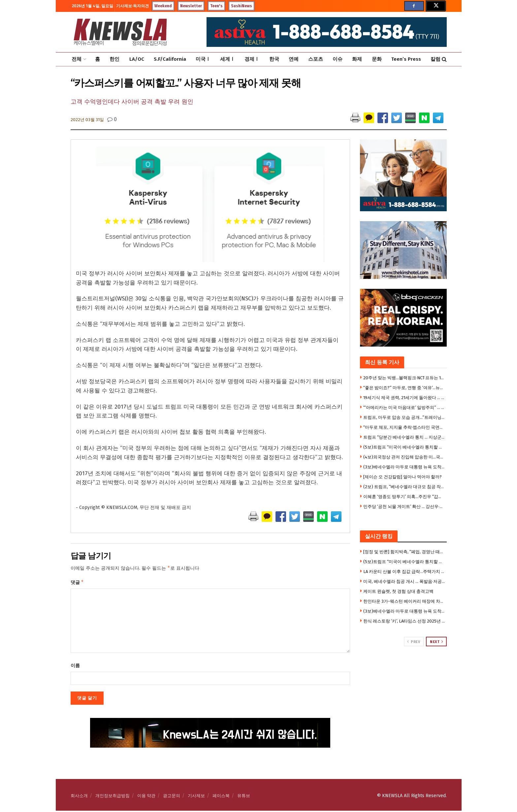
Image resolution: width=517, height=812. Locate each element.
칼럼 (436, 59)
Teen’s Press (406, 59)
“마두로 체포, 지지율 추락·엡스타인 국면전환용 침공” (404, 427)
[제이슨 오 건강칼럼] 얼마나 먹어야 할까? (403, 477)
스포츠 (316, 59)
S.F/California (170, 59)
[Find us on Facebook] (414, 6)
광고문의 (172, 797)
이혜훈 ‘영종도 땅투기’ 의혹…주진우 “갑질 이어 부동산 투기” (404, 497)
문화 (377, 59)
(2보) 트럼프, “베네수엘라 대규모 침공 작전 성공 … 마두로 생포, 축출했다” (404, 487)
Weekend (163, 6)
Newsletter (191, 6)
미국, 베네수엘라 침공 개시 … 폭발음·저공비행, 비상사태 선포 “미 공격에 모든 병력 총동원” (404, 581)
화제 (357, 59)
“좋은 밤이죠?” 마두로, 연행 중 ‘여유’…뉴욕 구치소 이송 (404, 388)
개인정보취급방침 (113, 797)
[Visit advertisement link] (403, 671)
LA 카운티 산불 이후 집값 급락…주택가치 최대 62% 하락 (404, 572)
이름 (75, 667)
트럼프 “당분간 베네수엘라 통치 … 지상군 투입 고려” (404, 437)
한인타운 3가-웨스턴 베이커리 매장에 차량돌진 (404, 601)
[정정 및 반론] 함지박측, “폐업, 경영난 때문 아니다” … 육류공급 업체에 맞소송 (404, 552)
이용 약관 (146, 797)
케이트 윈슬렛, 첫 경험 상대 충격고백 (398, 591)
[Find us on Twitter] (436, 6)
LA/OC (137, 59)
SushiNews (242, 6)
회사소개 (79, 797)
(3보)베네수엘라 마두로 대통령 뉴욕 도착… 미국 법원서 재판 (404, 467)
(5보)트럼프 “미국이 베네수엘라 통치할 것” (404, 447)
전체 (77, 59)
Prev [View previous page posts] (414, 642)
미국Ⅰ (203, 59)
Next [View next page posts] (436, 642)
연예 (294, 59)
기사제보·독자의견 (132, 6)
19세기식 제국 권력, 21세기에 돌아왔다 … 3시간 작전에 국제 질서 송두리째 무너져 (404, 398)
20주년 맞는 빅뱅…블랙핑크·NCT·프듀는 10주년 (404, 378)
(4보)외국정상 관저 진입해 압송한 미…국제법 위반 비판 (404, 457)
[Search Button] (444, 59)
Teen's (216, 6)
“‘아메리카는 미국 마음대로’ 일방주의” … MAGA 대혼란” (404, 407)
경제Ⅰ (252, 59)
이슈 (338, 59)
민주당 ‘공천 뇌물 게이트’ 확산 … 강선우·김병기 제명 (404, 507)
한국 (274, 59)
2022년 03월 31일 (87, 120)
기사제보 (196, 797)
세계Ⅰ (227, 59)
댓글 (77, 583)
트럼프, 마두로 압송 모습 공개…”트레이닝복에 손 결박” (404, 417)
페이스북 (221, 797)
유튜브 (244, 797)
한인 (114, 59)
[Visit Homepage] (120, 32)
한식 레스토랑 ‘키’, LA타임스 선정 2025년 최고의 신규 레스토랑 (404, 621)
